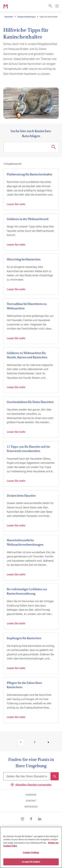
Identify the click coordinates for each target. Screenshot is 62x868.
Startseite (9, 17)
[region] (31, 847)
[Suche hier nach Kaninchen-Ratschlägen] (28, 147)
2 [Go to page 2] (35, 742)
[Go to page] (48, 742)
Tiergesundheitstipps (26, 17)
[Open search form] (50, 6)
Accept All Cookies (31, 862)
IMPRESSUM (31, 807)
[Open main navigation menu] (57, 6)
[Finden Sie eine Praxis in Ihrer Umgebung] (27, 776)
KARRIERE (31, 795)
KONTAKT (31, 801)
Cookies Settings (31, 853)
